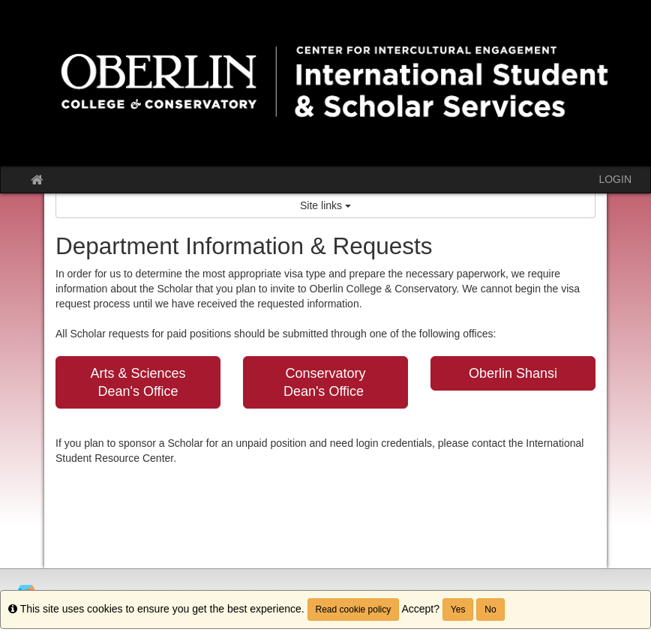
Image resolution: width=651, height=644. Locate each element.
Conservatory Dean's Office (325, 382)
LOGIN (615, 179)
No (490, 610)
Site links (325, 205)
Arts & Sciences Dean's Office (138, 382)
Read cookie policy (354, 610)
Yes (458, 610)
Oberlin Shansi (513, 373)
